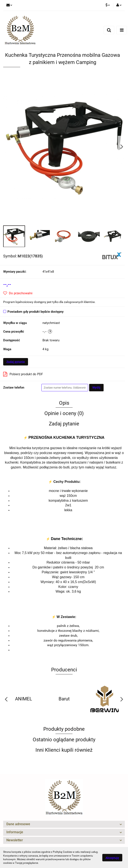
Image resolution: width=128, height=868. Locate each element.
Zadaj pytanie (16, 362)
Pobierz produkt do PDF (23, 374)
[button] (64, 824)
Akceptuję (112, 858)
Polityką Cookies (62, 852)
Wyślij (96, 387)
